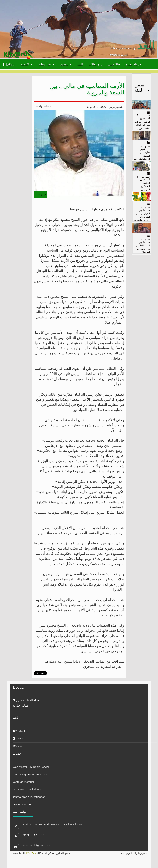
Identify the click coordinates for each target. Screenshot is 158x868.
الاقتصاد (27, 64)
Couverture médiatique (27, 790)
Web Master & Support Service (31, 767)
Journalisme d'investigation (29, 797)
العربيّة (124, 55)
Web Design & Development (30, 775)
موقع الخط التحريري (26, 700)
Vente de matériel (23, 782)
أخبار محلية (46, 64)
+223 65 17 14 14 (34, 835)
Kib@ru (9, 64)
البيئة (80, 64)
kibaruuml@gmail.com (36, 845)
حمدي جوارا (41, 194)
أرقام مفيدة (134, 64)
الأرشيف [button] (114, 64)
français (115, 55)
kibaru (47, 106)
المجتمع (66, 64)
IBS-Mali (31, 853)
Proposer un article (24, 805)
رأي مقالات (95, 64)
